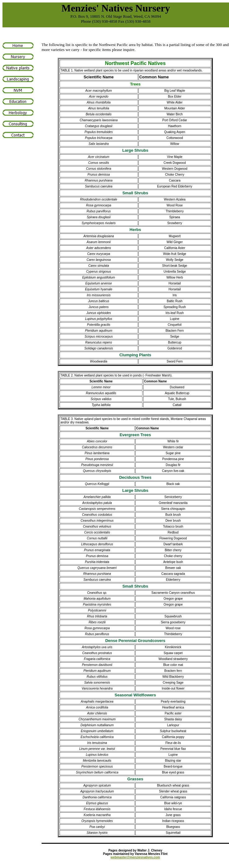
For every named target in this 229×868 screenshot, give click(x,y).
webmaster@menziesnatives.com (135, 857)
